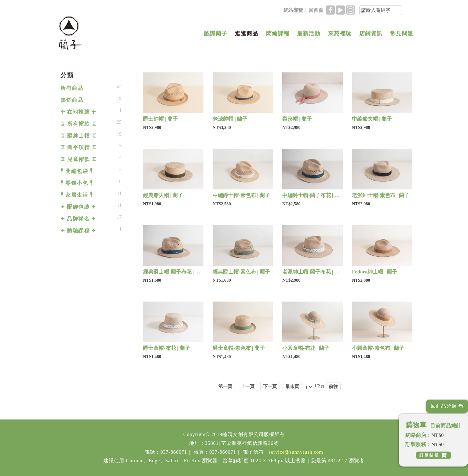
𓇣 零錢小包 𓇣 (77, 183)
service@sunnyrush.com (296, 452)
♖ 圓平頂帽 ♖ (79, 147)
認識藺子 (216, 35)
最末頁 (292, 386)
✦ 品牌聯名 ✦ (78, 219)
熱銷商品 (72, 100)
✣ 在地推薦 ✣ (78, 112)
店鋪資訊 (371, 35)
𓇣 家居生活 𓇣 (77, 195)
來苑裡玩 (340, 35)
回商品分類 (447, 406)
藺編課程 (278, 35)
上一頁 (248, 386)
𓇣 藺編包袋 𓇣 (77, 171)
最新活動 (309, 35)
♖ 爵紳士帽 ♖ (79, 136)
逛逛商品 (247, 35)
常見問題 (402, 35)
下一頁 (270, 386)
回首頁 (316, 11)
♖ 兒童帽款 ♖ (79, 159)
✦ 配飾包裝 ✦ (78, 207)
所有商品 (72, 88)
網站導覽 (293, 11)
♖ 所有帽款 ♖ (79, 124)
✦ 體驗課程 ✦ (78, 231)
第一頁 (225, 386)
